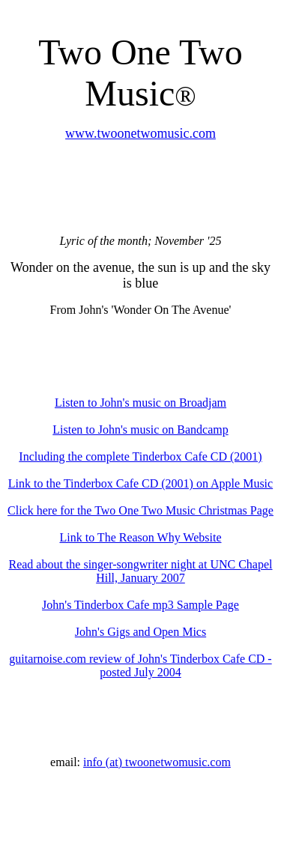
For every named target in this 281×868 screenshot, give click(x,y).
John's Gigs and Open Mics (140, 632)
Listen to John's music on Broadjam (140, 403)
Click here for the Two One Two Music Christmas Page (140, 510)
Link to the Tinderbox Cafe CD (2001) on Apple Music (140, 483)
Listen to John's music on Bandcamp (140, 430)
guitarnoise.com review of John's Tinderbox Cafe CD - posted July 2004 (140, 665)
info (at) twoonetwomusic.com (157, 762)
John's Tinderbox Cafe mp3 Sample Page (140, 605)
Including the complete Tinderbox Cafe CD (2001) (140, 456)
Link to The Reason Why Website (140, 537)
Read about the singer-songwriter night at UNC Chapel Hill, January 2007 (140, 571)
